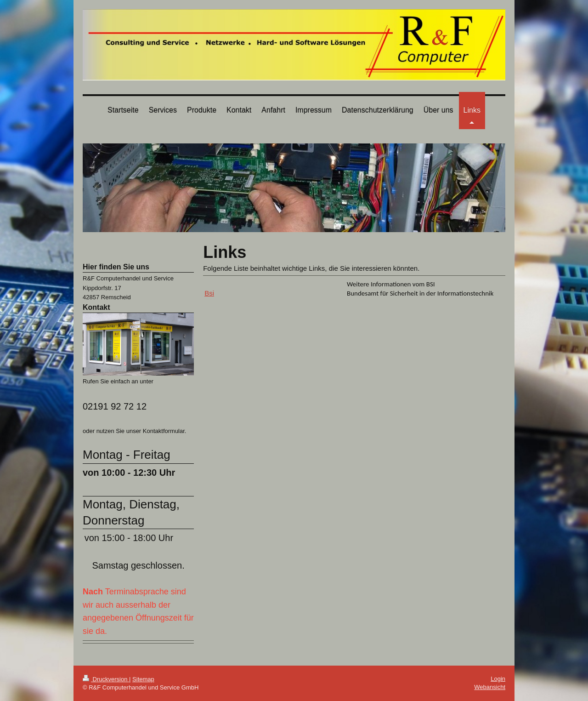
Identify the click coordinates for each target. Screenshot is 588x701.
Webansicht (490, 687)
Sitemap (143, 679)
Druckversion (106, 679)
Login (498, 679)
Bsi (209, 293)
